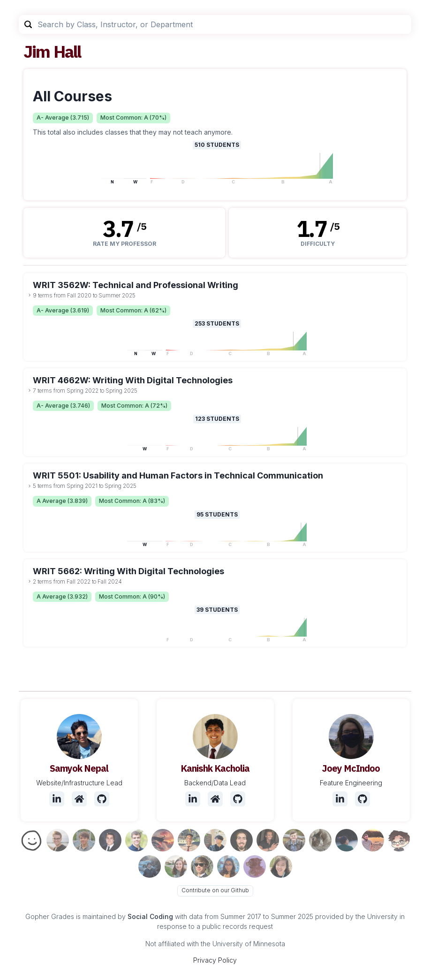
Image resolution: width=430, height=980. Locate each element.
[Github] (102, 799)
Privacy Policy (215, 960)
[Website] (79, 799)
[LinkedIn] (57, 799)
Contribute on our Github (215, 890)
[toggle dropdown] (30, 295)
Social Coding (150, 916)
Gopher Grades (50, 916)
